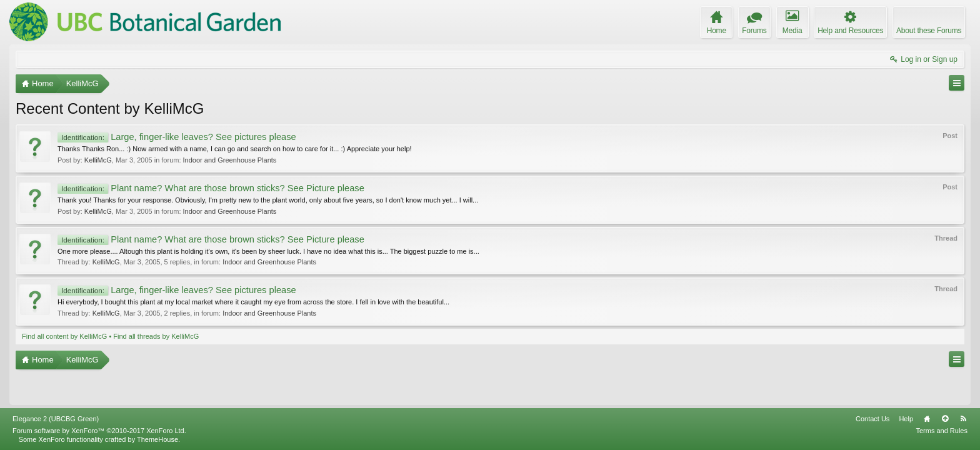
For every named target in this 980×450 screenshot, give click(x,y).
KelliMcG (98, 160)
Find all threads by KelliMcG (156, 336)
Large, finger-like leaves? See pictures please (177, 137)
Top (945, 419)
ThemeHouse (157, 439)
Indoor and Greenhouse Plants (230, 160)
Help (906, 419)
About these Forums (929, 31)
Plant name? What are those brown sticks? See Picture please (211, 188)
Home (927, 419)
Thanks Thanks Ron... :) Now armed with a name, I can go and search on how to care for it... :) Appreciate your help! (235, 149)
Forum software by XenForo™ (99, 431)
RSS (963, 419)
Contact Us (872, 419)
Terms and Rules (942, 431)
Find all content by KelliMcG (64, 336)
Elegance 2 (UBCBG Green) (56, 419)
